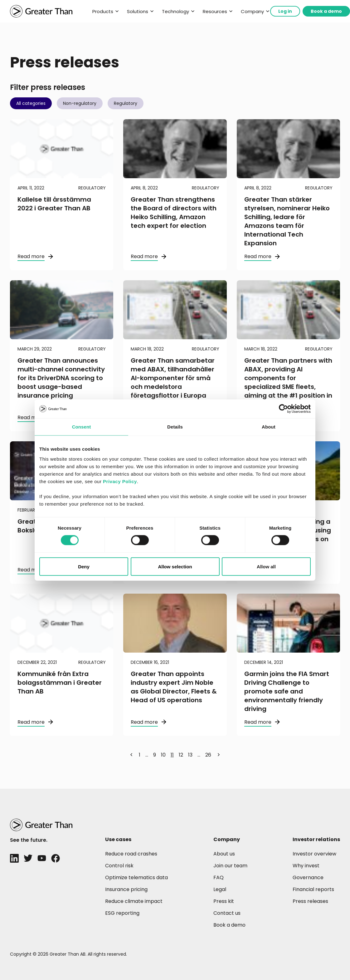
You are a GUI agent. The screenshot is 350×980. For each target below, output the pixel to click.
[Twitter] (28, 858)
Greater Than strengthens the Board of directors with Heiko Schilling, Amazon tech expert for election (174, 213)
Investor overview (314, 854)
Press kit (224, 901)
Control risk (119, 866)
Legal (220, 889)
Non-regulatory (80, 103)
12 (181, 755)
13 (190, 755)
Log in (285, 11)
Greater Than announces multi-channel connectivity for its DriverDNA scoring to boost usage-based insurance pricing (61, 378)
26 (208, 755)
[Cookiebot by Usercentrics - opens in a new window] (283, 409)
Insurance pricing (126, 889)
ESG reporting (122, 913)
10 (163, 755)
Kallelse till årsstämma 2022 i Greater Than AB (54, 204)
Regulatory (126, 103)
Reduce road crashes (131, 854)
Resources (215, 11)
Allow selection (175, 566)
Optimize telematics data (136, 877)
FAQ (219, 877)
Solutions (138, 11)
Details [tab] (175, 427)
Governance (308, 877)
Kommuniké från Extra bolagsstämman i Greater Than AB (60, 683)
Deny (84, 566)
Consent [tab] (82, 427)
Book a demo (326, 11)
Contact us (227, 913)
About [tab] (269, 427)
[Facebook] (56, 858)
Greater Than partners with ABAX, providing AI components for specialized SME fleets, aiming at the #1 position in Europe (288, 382)
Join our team (230, 866)
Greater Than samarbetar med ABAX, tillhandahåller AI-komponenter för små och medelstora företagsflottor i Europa (173, 378)
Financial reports (313, 889)
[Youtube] (42, 858)
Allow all (266, 566)
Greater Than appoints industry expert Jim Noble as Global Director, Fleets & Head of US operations (174, 687)
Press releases (310, 901)
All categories (31, 103)
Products (103, 11)
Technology (175, 11)
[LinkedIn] (14, 858)
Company (252, 11)
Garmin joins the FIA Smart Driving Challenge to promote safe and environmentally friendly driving (287, 691)
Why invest (306, 866)
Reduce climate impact (134, 901)
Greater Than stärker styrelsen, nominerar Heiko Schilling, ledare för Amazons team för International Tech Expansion (287, 221)
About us (224, 854)
